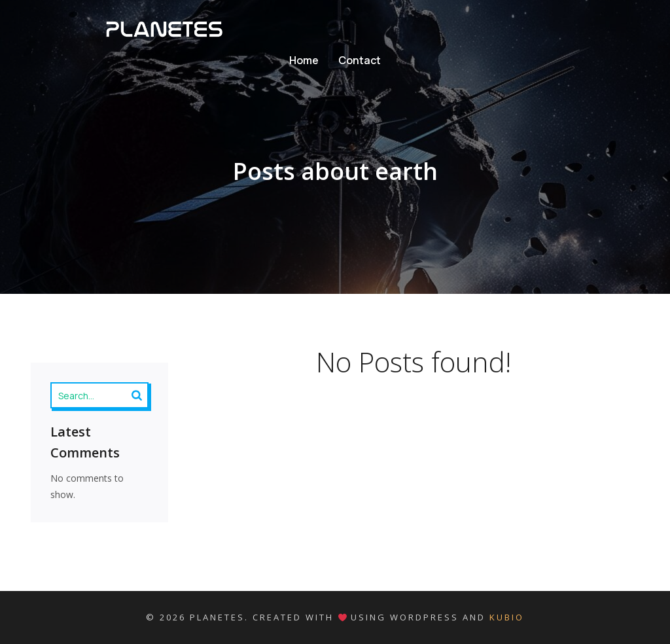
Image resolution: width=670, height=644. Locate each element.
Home (304, 60)
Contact (360, 60)
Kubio (507, 617)
